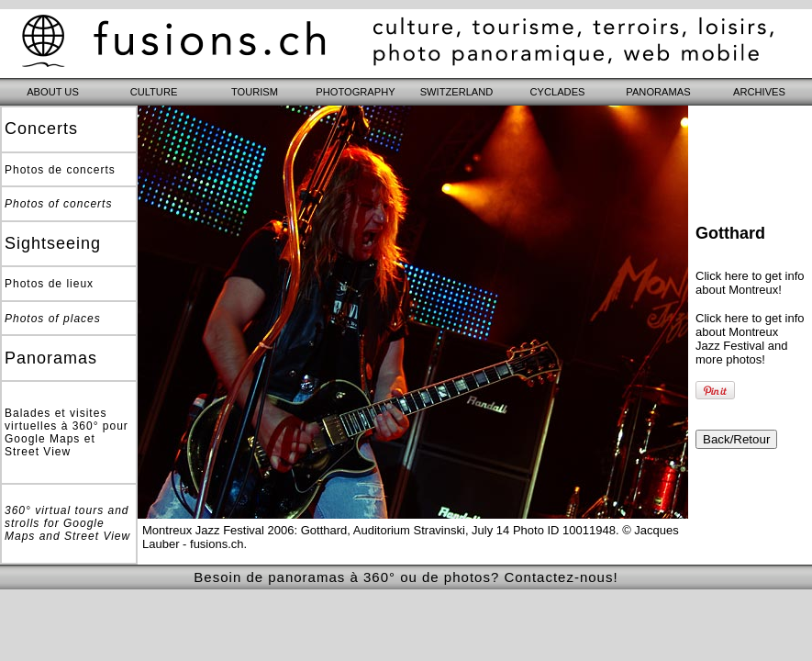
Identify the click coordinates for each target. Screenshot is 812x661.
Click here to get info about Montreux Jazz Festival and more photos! (750, 339)
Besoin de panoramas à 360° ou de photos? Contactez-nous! (406, 577)
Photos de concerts (60, 170)
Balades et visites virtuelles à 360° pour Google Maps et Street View (67, 432)
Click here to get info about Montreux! (750, 283)
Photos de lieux (49, 284)
